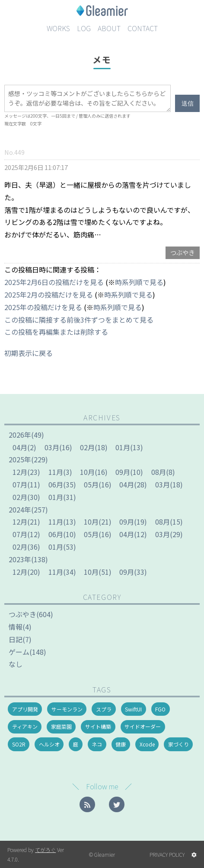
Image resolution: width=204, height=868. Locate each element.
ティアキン (25, 726)
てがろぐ (45, 850)
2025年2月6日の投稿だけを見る (54, 282)
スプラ (104, 709)
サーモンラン (67, 709)
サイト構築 (98, 726)
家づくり (178, 744)
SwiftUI (133, 709)
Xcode (147, 744)
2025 (20, 459)
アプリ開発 (25, 709)
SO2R (19, 744)
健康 (121, 744)
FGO (160, 709)
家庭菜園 (61, 726)
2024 (20, 509)
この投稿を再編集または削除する (56, 332)
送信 (188, 103)
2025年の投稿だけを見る (43, 307)
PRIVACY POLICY (167, 854)
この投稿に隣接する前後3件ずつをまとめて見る (79, 320)
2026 (20, 435)
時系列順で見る (139, 282)
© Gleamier (102, 854)
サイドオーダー (143, 726)
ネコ (97, 744)
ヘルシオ (49, 744)
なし (16, 664)
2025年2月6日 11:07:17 (36, 167)
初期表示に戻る (29, 353)
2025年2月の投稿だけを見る (49, 295)
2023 (20, 559)
